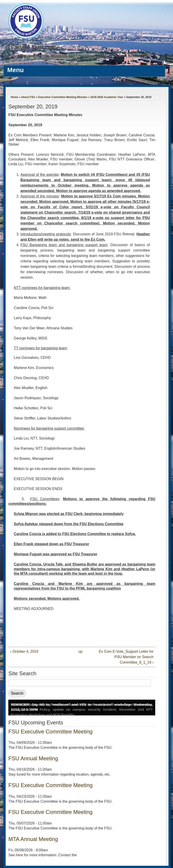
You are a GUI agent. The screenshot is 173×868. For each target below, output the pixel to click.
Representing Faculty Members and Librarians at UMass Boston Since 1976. (80, 56)
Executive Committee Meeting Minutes (63, 97)
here (19, 855)
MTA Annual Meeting (33, 839)
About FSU (28, 97)
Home (14, 97)
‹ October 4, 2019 (24, 652)
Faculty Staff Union (35, 47)
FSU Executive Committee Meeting (50, 732)
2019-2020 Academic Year (107, 97)
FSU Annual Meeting (33, 758)
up (80, 652)
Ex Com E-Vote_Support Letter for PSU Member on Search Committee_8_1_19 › (126, 657)
